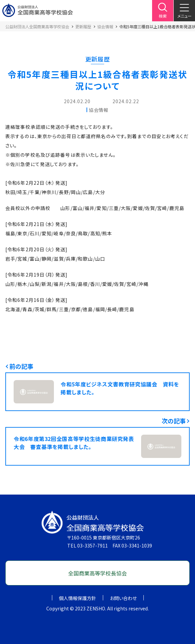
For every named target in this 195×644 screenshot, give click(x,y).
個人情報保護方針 (78, 598)
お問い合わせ (123, 598)
